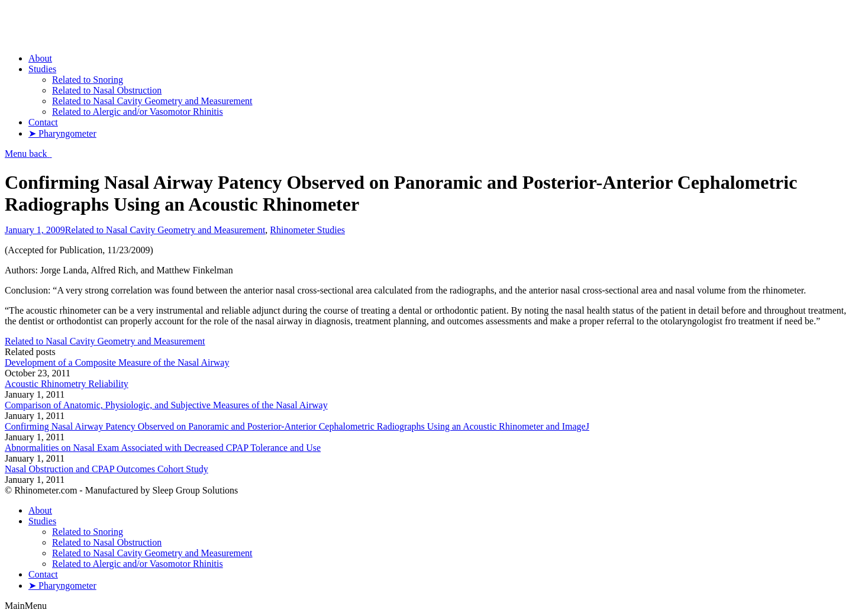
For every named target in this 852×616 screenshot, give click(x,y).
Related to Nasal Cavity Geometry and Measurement (165, 230)
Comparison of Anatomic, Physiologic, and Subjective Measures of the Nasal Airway (166, 405)
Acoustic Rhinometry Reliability (67, 384)
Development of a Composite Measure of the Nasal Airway (117, 362)
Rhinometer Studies (307, 230)
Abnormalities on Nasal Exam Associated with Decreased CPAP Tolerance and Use (163, 448)
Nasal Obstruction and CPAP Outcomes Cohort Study (106, 469)
